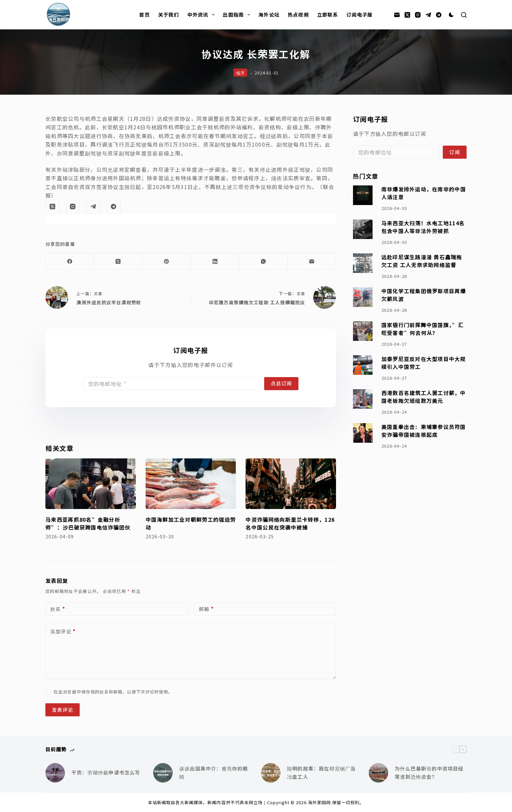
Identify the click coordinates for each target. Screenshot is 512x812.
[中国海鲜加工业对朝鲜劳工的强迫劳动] (191, 484)
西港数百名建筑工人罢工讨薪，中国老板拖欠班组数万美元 (424, 397)
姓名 (58, 609)
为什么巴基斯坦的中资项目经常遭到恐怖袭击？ (429, 772)
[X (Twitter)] (407, 15)
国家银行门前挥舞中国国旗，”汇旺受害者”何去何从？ (423, 329)
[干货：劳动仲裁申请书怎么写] (55, 773)
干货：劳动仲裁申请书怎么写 (106, 772)
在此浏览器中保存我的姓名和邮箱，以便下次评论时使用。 (113, 692)
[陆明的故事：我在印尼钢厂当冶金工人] (271, 773)
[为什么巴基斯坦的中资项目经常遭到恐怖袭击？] (378, 773)
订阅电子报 (360, 15)
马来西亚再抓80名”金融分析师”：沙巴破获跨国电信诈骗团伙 (88, 523)
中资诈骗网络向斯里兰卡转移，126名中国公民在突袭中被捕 (290, 523)
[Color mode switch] (451, 15)
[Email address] (172, 384)
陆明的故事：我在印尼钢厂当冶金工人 (321, 772)
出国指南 (238, 15)
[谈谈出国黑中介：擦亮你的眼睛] (163, 773)
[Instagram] (418, 15)
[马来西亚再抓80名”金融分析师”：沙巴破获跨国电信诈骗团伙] (91, 484)
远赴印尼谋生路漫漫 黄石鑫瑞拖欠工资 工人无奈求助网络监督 (422, 261)
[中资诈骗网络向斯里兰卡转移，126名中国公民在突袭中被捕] (291, 484)
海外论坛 (269, 15)
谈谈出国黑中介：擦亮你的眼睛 (214, 772)
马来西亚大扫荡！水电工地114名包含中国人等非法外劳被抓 (423, 227)
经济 (240, 73)
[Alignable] (439, 15)
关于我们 (169, 15)
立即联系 (328, 15)
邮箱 (206, 609)
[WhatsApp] (264, 261)
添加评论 (63, 632)
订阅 (455, 152)
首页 (144, 15)
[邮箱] (397, 15)
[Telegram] (428, 15)
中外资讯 (202, 15)
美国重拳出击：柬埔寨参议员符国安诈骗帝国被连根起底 (424, 431)
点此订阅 (281, 383)
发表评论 (63, 710)
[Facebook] (70, 261)
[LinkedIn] (215, 261)
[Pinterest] (167, 261)
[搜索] (464, 15)
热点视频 (298, 15)
